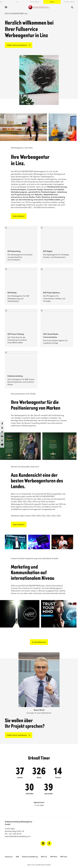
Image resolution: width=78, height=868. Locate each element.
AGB (17, 857)
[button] (2, 423)
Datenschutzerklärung (30, 857)
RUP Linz (44, 857)
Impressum (9, 857)
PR (17, 2)
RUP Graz (64, 857)
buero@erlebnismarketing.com (18, 836)
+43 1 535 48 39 (15, 834)
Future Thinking (69, 2)
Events (52, 2)
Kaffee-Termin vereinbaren (17, 45)
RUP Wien (54, 857)
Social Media (35, 2)
